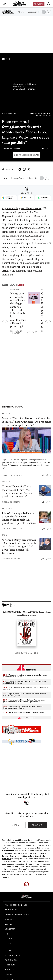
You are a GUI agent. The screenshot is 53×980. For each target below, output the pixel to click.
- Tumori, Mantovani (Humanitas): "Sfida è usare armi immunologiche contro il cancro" (24, 707)
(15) (35, 332)
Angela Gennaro (11, 148)
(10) (48, 149)
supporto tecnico (37, 874)
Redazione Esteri (11, 502)
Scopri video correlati (26, 155)
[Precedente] (5, 323)
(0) (49, 475)
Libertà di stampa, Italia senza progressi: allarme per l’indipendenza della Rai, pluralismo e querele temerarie (19, 518)
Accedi (16, 825)
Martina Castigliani (12, 529)
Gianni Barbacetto (12, 559)
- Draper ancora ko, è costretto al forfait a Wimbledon (24, 712)
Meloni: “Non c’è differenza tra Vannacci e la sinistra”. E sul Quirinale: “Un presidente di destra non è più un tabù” (26, 422)
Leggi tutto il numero (26, 653)
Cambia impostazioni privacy (17, 915)
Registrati (37, 825)
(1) (49, 529)
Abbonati (39, 4)
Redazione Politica (16, 332)
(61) (48, 559)
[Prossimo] (48, 323)
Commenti (8, 169)
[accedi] (48, 4)
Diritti (7, 59)
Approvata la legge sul (22, 208)
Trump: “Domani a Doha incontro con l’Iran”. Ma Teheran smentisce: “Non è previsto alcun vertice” (17, 491)
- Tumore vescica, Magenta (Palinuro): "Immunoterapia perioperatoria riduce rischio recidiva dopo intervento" (24, 701)
